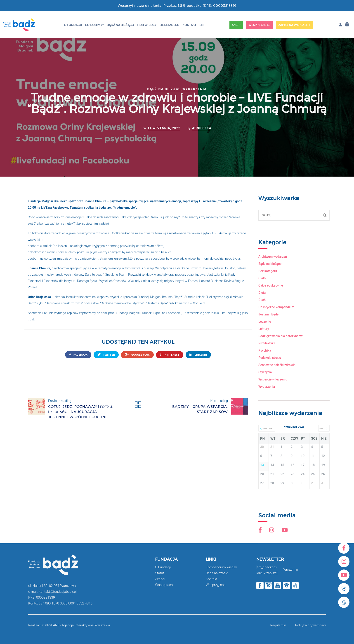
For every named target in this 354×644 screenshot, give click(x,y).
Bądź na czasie (217, 573)
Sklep (236, 25)
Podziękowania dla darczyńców (281, 336)
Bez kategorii (268, 271)
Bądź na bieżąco (120, 25)
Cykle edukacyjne (271, 285)
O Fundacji (73, 25)
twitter (106, 355)
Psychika (265, 350)
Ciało (262, 278)
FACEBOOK (78, 355)
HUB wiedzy (147, 25)
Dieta (262, 293)
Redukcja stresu (270, 358)
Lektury (264, 329)
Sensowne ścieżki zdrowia (277, 365)
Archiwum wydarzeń (273, 257)
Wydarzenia (195, 89)
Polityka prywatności (310, 625)
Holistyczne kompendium (276, 307)
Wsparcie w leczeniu (273, 379)
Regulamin (278, 625)
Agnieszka (202, 128)
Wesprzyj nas (259, 25)
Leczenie (265, 322)
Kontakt (189, 25)
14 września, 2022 (164, 128)
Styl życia (265, 372)
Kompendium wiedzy (221, 567)
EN (201, 25)
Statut (160, 573)
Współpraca (164, 585)
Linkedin (198, 355)
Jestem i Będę (268, 314)
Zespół (160, 579)
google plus (137, 355)
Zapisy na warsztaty (294, 25)
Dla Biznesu (169, 25)
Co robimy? (94, 25)
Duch (262, 300)
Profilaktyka (267, 343)
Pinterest (170, 355)
